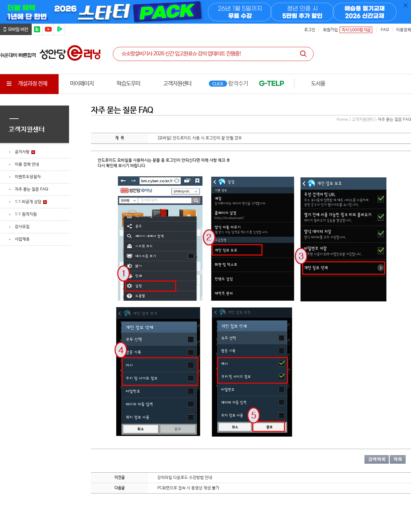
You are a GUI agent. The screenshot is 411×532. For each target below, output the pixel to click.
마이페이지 (82, 84)
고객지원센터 (177, 84)
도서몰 (318, 84)
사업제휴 (22, 239)
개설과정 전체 (26, 84)
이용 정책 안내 (27, 165)
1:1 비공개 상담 (28, 202)
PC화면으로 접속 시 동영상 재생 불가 (188, 488)
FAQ (385, 30)
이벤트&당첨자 (28, 177)
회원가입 (330, 30)
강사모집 (22, 227)
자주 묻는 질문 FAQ (31, 189)
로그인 (310, 30)
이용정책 (404, 30)
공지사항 (22, 152)
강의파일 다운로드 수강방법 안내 (185, 478)
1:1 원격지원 (26, 214)
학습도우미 (128, 84)
